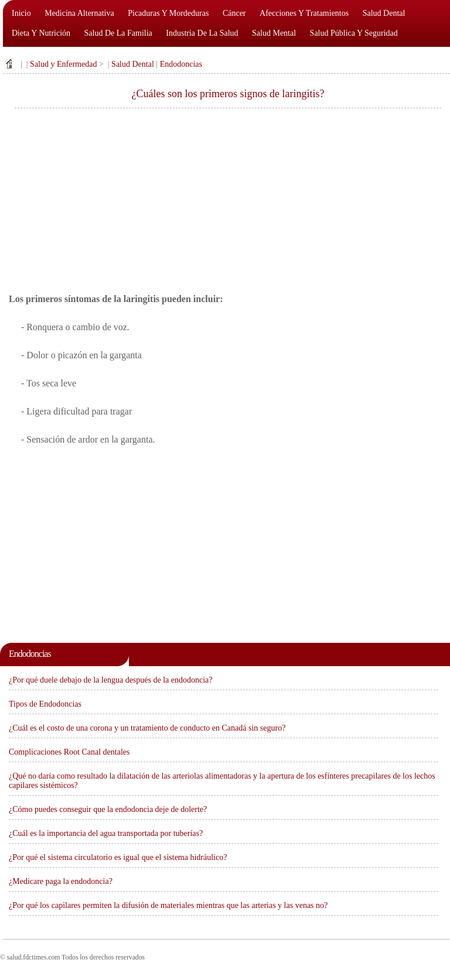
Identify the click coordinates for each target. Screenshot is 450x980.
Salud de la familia (118, 33)
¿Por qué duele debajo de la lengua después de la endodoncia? (111, 680)
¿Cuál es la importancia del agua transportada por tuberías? (106, 833)
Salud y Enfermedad (63, 64)
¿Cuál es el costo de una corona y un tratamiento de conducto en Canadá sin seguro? (147, 728)
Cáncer (234, 13)
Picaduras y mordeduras (168, 13)
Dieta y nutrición (41, 33)
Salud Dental (133, 64)
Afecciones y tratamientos (304, 13)
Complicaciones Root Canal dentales (69, 752)
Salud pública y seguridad (354, 33)
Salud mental (274, 33)
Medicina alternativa (79, 13)
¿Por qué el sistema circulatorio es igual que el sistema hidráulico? (118, 857)
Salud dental (384, 13)
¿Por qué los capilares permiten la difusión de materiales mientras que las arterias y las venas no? (168, 905)
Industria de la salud (202, 33)
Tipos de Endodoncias (45, 704)
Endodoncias (181, 64)
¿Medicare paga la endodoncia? (61, 881)
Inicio (21, 13)
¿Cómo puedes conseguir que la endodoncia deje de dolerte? (108, 809)
